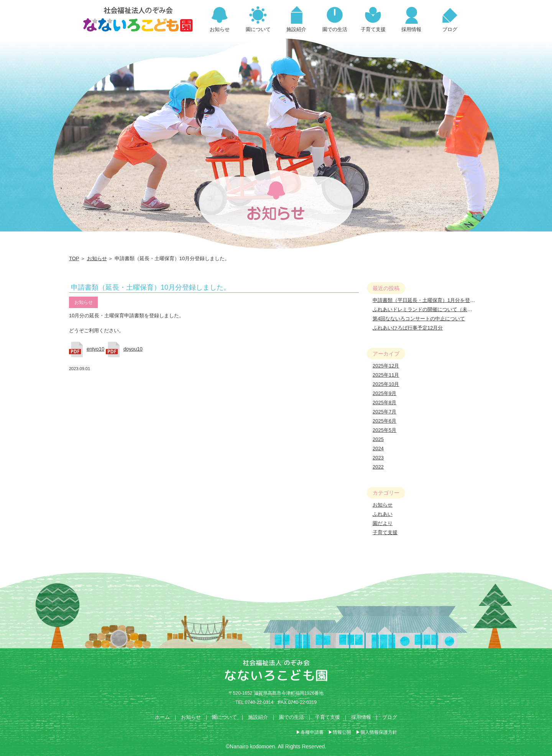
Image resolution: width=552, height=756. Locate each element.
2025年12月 (386, 366)
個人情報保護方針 (379, 732)
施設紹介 (258, 717)
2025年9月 (384, 393)
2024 (378, 449)
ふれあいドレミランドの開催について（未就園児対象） (435, 309)
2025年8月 (384, 403)
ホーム (162, 717)
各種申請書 (312, 732)
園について (224, 717)
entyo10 (95, 349)
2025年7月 (384, 412)
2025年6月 (384, 421)
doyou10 (133, 349)
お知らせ (97, 258)
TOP (74, 258)
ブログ (390, 717)
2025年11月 (386, 375)
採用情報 (361, 717)
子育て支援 (385, 532)
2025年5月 (384, 430)
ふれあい (383, 514)
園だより (383, 523)
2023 (378, 458)
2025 (378, 439)
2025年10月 (386, 384)
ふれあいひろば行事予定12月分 (408, 328)
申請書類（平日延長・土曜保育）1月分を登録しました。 (436, 300)
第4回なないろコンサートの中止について (419, 319)
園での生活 (292, 717)
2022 (378, 467)
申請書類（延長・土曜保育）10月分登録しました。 (151, 287)
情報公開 (342, 732)
